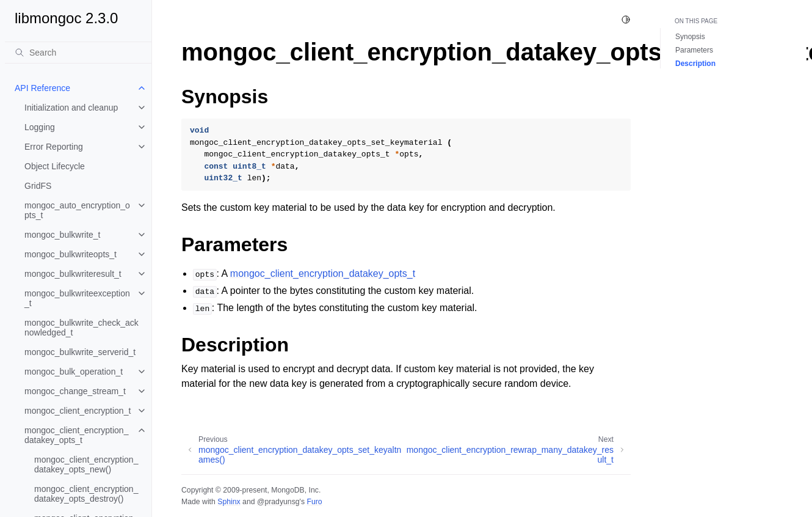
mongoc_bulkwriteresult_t (73, 274)
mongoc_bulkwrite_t (63, 235)
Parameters (694, 50)
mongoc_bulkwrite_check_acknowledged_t (82, 328)
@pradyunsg (278, 502)
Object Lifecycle (55, 166)
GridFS (38, 186)
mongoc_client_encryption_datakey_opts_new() (86, 464)
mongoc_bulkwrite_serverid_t (80, 352)
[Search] (78, 53)
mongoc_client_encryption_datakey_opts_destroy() (86, 494)
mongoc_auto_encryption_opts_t (77, 210)
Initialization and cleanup (71, 108)
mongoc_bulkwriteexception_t (77, 298)
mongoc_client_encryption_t (78, 411)
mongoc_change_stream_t (75, 391)
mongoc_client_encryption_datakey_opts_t (76, 435)
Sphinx (229, 502)
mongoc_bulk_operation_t (74, 372)
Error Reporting (54, 147)
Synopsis (690, 37)
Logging (40, 127)
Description (695, 64)
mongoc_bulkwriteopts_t (71, 254)
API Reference (42, 88)
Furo (314, 502)
